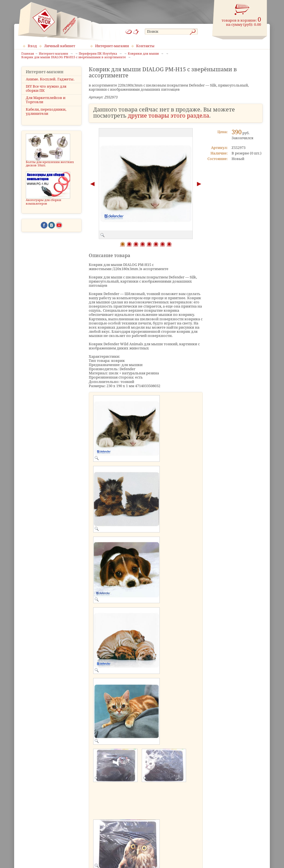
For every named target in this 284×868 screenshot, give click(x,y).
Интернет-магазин (112, 46)
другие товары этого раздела (168, 116)
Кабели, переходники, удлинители (46, 111)
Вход (32, 46)
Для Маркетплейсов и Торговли (46, 100)
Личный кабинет (60, 46)
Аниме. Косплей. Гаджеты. (50, 79)
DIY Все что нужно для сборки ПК (46, 88)
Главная (28, 54)
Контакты (145, 46)
